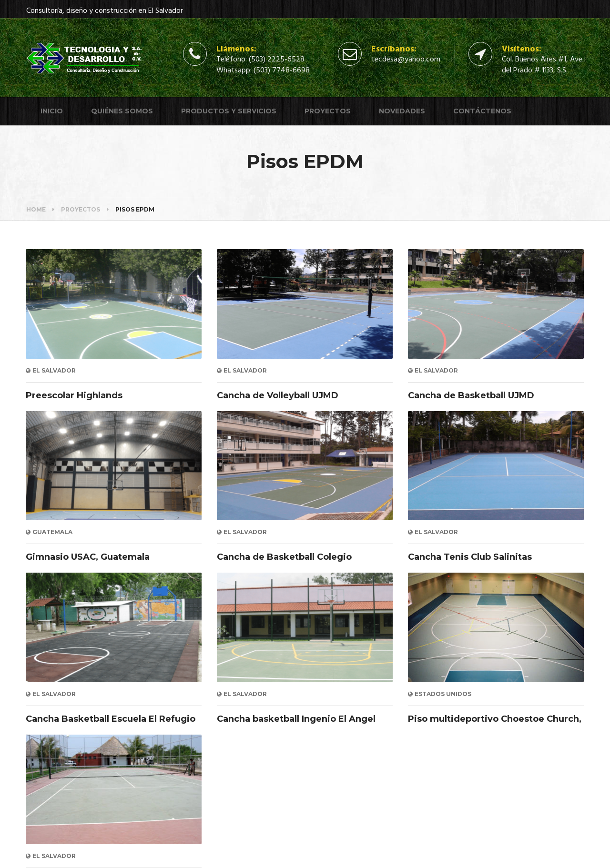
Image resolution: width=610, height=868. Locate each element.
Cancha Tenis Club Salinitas (470, 557)
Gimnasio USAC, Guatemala (88, 557)
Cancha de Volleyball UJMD (278, 395)
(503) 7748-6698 (282, 71)
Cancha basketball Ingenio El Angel (296, 719)
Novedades (402, 111)
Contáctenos (482, 111)
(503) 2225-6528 (277, 60)
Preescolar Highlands (74, 395)
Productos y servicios (229, 111)
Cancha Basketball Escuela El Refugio (111, 719)
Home (36, 209)
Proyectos (328, 111)
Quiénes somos (122, 111)
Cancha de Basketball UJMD (471, 395)
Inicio (52, 111)
